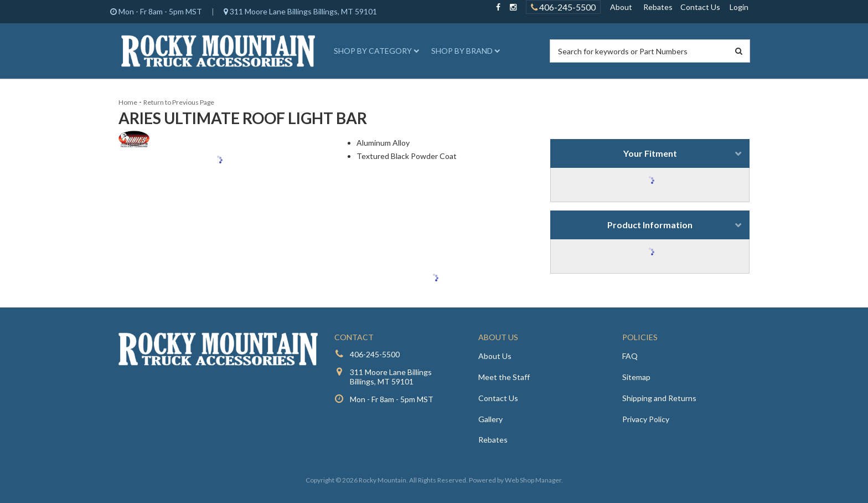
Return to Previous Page (179, 102)
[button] (375, 51)
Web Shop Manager (533, 480)
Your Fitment (650, 153)
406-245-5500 (375, 354)
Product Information (650, 225)
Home (128, 102)
